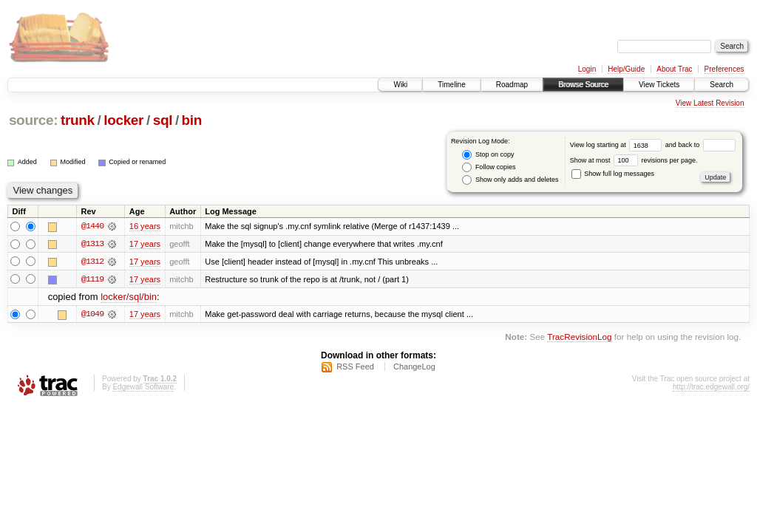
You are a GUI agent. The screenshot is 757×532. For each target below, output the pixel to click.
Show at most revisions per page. (634, 160)
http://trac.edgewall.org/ (711, 388)
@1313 (92, 244)
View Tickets (659, 85)
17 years (145, 244)
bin (192, 120)
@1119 (92, 279)
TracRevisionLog (579, 337)
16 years (145, 226)
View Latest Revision (710, 103)
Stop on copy (488, 155)
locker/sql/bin (129, 297)
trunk (78, 120)
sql (163, 120)
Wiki (400, 85)
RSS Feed (355, 367)
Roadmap (512, 85)
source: (33, 120)
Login (587, 69)
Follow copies (489, 167)
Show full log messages (613, 174)
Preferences (724, 69)
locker (123, 120)
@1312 (92, 262)
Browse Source (583, 85)
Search (722, 85)
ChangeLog (414, 367)
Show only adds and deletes (510, 180)
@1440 (92, 226)
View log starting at (618, 145)
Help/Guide (626, 69)
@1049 (92, 315)
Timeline (451, 85)
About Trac (674, 69)
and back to (700, 145)
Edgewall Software (143, 388)
